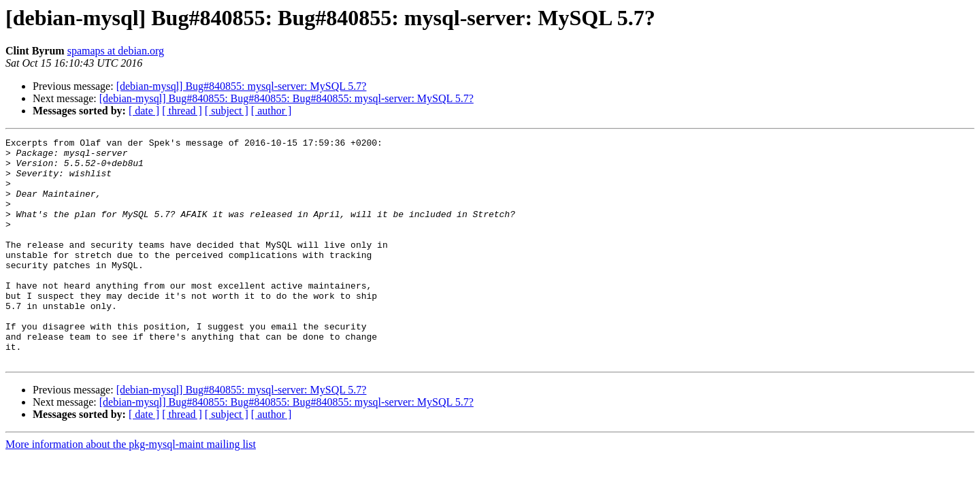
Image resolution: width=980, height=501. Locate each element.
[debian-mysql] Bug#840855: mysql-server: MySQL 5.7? (242, 86)
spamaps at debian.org (116, 51)
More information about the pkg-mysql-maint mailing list (131, 489)
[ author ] (272, 111)
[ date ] (144, 111)
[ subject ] (227, 111)
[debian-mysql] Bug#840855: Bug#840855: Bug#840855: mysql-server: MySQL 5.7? (287, 98)
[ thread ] (182, 111)
